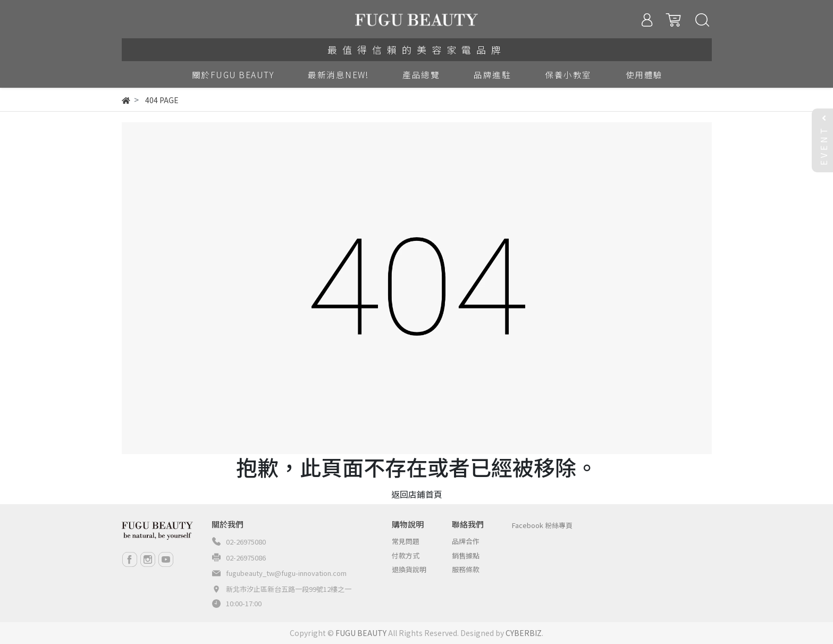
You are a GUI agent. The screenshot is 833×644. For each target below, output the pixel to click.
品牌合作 (466, 541)
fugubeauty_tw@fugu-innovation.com (286, 573)
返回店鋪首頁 (417, 494)
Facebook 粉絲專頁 (542, 525)
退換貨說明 (409, 569)
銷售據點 (466, 555)
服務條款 (466, 569)
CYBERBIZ (524, 633)
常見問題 (406, 541)
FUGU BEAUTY (361, 633)
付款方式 (406, 555)
